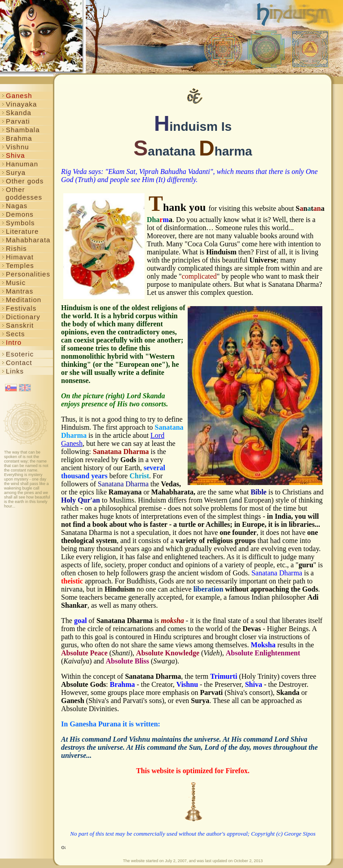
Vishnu (15, 147)
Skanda (17, 113)
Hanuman (20, 164)
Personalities (26, 274)
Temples (18, 265)
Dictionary (21, 317)
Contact (17, 363)
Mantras (18, 291)
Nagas (15, 206)
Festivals (19, 308)
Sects (13, 334)
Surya (14, 172)
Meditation (22, 300)
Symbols (18, 223)
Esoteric (18, 354)
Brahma (17, 138)
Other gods (23, 181)
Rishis (14, 248)
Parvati (16, 121)
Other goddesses (22, 193)
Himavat (18, 257)
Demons (18, 214)
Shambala (21, 130)
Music (14, 283)
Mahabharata (26, 240)
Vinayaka (19, 104)
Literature (20, 231)
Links (13, 371)
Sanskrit (18, 325)
